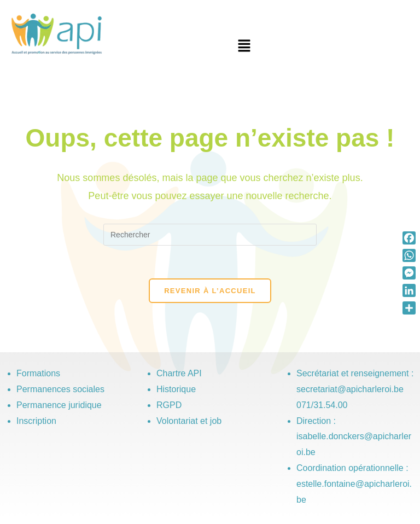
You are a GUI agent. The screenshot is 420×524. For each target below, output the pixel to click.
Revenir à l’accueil (210, 291)
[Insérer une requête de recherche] (210, 235)
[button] (244, 46)
